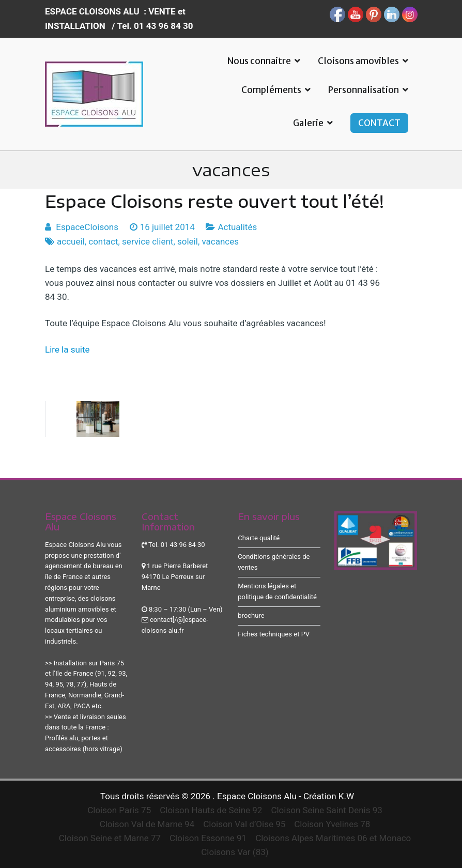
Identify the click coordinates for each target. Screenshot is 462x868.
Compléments (271, 90)
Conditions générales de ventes (274, 562)
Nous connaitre (259, 61)
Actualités (237, 227)
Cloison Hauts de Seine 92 (211, 810)
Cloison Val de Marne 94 (147, 824)
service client (148, 241)
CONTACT (379, 123)
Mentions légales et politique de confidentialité (277, 591)
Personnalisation (364, 90)
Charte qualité (259, 538)
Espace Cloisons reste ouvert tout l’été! (214, 201)
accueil (71, 241)
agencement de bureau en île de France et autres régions (84, 577)
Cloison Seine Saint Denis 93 (326, 810)
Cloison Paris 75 (119, 810)
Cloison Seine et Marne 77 (110, 838)
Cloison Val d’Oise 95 (244, 824)
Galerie (308, 123)
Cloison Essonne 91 (208, 838)
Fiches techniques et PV (274, 634)
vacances (220, 241)
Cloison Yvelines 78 (332, 824)
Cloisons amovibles (358, 61)
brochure (251, 615)
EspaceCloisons (87, 227)
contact (103, 241)
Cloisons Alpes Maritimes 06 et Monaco (333, 838)
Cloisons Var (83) (235, 852)
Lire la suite (67, 349)
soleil (188, 241)
